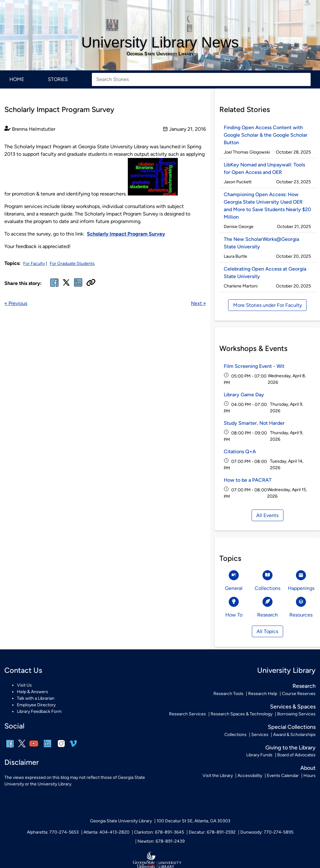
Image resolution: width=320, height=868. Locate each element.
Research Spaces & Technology (242, 714)
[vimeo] (73, 746)
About (308, 768)
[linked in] (78, 286)
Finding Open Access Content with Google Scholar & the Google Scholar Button (266, 135)
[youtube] (34, 748)
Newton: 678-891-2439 (161, 841)
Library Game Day (244, 395)
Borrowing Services (296, 714)
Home (17, 79)
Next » (198, 303)
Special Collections (292, 727)
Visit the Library (218, 776)
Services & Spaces (293, 706)
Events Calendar (283, 776)
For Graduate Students (72, 264)
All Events (267, 515)
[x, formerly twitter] (66, 284)
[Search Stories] (201, 79)
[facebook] (54, 286)
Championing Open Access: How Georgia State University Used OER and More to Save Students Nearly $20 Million (267, 206)
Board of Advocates (296, 755)
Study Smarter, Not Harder (254, 423)
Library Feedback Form (39, 711)
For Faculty (34, 264)
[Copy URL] (91, 283)
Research (304, 686)
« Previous (16, 303)
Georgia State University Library (160, 54)
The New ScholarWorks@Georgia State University (261, 243)
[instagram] (61, 748)
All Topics (267, 631)
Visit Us (24, 685)
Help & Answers (32, 692)
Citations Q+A (240, 452)
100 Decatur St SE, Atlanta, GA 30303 (193, 821)
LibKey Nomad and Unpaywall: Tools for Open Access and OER (264, 168)
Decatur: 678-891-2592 (212, 832)
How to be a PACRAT (248, 480)
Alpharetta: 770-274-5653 (53, 832)
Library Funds (259, 755)
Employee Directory (36, 705)
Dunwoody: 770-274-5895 (267, 832)
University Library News (160, 42)
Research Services (187, 714)
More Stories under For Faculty (267, 305)
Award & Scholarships (294, 735)
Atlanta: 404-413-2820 (106, 832)
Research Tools (228, 694)
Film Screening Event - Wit (254, 366)
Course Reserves (299, 694)
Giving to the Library (290, 747)
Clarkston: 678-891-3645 (159, 832)
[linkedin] (47, 748)
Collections (235, 735)
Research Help (263, 694)
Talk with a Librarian (36, 698)
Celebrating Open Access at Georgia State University (265, 273)
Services (260, 735)
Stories (58, 79)
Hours (310, 776)
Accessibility (250, 776)
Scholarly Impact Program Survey (126, 234)
